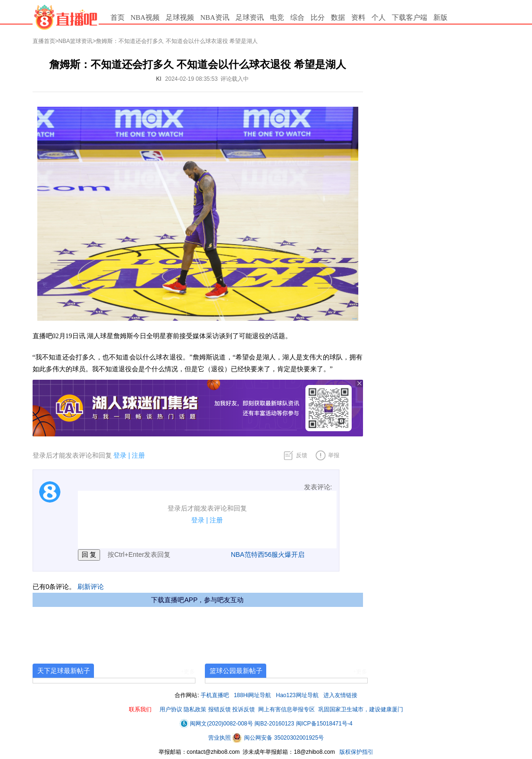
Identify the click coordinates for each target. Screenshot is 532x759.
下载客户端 (410, 17)
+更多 (188, 672)
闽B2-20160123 (274, 724)
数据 (338, 17)
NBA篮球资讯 (76, 41)
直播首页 (44, 41)
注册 (138, 455)
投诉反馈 (244, 709)
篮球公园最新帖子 (236, 671)
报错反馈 (220, 709)
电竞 (277, 17)
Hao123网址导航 (297, 695)
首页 (118, 17)
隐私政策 (195, 709)
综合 (297, 17)
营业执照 (220, 738)
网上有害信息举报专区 (287, 709)
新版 (440, 17)
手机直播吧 (215, 695)
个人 (379, 17)
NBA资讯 (215, 17)
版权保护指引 (356, 752)
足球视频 (180, 17)
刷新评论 (91, 587)
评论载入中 (235, 79)
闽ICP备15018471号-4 (324, 724)
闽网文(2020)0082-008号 (216, 724)
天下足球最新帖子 (64, 671)
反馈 (302, 455)
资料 (358, 17)
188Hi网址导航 (252, 695)
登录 (120, 455)
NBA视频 (145, 17)
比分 (318, 17)
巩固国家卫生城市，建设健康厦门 (361, 709)
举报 (334, 455)
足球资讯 (250, 17)
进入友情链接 (340, 695)
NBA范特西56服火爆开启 (268, 554)
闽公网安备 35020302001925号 (278, 738)
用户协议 (171, 709)
